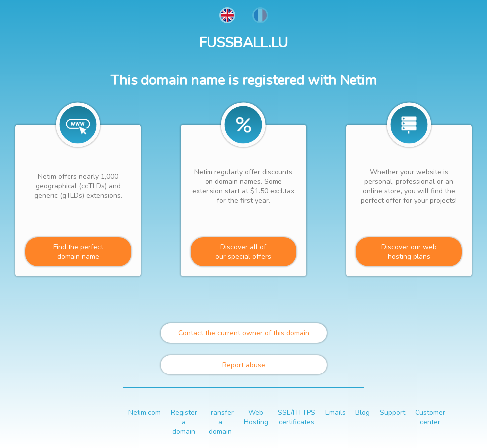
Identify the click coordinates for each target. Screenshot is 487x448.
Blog (363, 412)
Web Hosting (256, 417)
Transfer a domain (220, 422)
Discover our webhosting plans (409, 252)
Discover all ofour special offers (243, 252)
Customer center (430, 417)
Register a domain (184, 422)
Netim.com (144, 412)
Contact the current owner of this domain (244, 333)
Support (392, 412)
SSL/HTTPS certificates (297, 417)
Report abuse (244, 365)
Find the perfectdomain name (78, 252)
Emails (335, 412)
